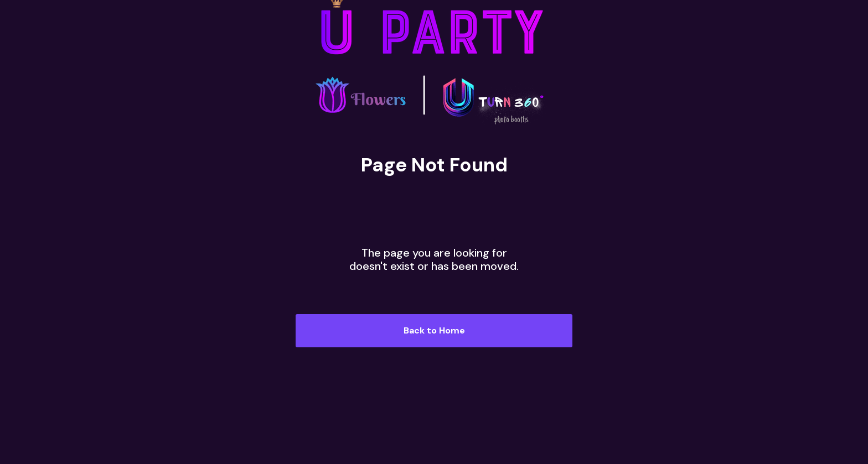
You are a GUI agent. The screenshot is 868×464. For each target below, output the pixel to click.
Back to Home (434, 330)
